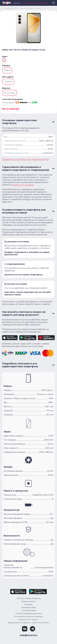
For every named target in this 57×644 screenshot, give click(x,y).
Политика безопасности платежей (29, 616)
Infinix (16, 8)
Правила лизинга (29, 601)
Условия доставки (29, 607)
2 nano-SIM (8, 82)
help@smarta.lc (29, 635)
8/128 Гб (7, 70)
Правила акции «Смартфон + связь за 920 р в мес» (29, 623)
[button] (53, 4)
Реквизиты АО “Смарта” (29, 620)
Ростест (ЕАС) (10, 93)
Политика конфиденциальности (29, 613)
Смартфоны (9, 8)
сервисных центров (23, 185)
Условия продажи (29, 610)
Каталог (17, 3)
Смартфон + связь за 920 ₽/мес (35, 3)
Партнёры (29, 604)
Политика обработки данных (29, 598)
